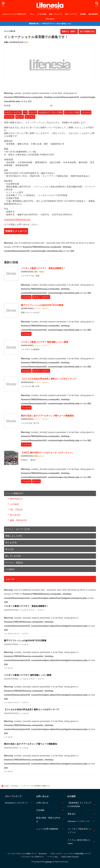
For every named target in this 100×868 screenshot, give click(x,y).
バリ (25, 112)
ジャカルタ (86, 112)
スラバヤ (33, 112)
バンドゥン (9, 117)
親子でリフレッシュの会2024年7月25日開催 (42, 305)
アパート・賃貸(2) (14, 563)
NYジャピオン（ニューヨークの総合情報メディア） (72, 854)
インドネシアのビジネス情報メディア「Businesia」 (28, 854)
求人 (27, 42)
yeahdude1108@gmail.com (17, 220)
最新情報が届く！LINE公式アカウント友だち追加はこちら (50, 24)
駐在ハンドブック (71, 14)
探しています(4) (13, 556)
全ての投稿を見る (87, 31)
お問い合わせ (50, 19)
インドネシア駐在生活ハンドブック (80, 831)
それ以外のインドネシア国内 (51, 112)
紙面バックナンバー (56, 14)
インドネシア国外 (72, 112)
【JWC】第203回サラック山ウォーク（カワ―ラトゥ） (47, 453)
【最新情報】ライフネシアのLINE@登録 (80, 805)
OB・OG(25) (16, 510)
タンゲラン (30, 117)
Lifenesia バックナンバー (79, 821)
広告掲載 (83, 14)
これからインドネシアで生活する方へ (15, 14)
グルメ (32, 14)
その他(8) (15, 504)
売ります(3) (11, 542)
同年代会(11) (16, 499)
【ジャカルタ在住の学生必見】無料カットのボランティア (49, 379)
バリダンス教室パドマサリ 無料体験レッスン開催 (45, 342)
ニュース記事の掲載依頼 (47, 829)
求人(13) (10, 549)
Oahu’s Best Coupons (70, 857)
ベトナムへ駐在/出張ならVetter (79, 842)
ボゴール (20, 117)
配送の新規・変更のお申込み (48, 820)
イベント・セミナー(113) (18, 529)
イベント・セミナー (42, 309)
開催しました (39, 456)
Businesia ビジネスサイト (17, 803)
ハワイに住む (53, 857)
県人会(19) (15, 515)
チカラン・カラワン (13, 112)
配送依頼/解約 (93, 14)
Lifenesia (48, 862)
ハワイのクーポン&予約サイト (33, 857)
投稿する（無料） (69, 31)
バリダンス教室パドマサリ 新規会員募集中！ (43, 268)
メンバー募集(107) (14, 493)
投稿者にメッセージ (16, 231)
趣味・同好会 (39, 272)
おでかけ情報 (42, 14)
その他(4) (10, 569)
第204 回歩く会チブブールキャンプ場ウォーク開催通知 (47, 416)
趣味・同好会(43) (18, 520)
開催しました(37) (14, 536)
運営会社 (72, 814)
